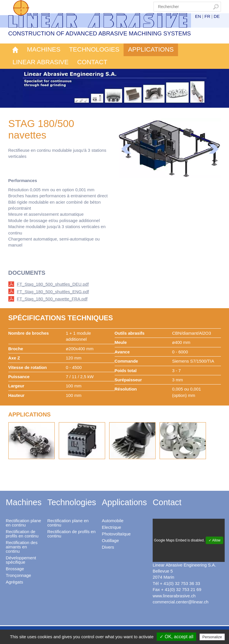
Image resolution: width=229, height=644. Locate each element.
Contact (92, 62)
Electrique (112, 527)
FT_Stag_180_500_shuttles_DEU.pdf (53, 284)
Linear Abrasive (41, 62)
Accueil (16, 50)
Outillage (110, 540)
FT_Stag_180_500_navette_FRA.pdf (52, 299)
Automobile (113, 521)
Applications (151, 49)
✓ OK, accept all (176, 637)
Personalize (212, 637)
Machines (44, 49)
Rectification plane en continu (23, 523)
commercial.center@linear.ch (181, 602)
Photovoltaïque (116, 534)
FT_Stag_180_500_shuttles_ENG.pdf (53, 292)
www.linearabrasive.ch (174, 596)
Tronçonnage (18, 575)
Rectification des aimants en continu (22, 547)
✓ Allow (214, 540)
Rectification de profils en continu (22, 534)
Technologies (94, 49)
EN (198, 16)
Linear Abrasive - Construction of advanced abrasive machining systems (104, 14)
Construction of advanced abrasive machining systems (100, 33)
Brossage (15, 569)
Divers (108, 547)
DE (217, 16)
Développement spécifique (21, 560)
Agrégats (14, 582)
